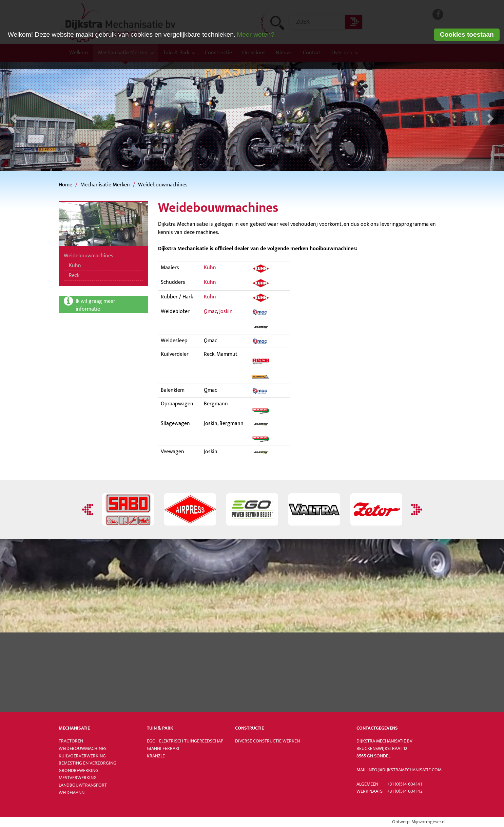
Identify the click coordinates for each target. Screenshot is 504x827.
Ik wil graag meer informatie (96, 305)
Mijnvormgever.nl (428, 822)
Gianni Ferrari (163, 749)
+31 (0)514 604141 (404, 784)
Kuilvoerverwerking (82, 756)
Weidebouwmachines (163, 185)
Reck (74, 275)
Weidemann (72, 793)
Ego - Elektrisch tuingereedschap (185, 741)
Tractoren (71, 741)
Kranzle (156, 756)
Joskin (226, 311)
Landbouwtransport (83, 785)
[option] (128, 509)
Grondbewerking (79, 771)
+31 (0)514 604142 (405, 791)
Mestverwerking (78, 778)
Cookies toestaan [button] (467, 34)
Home (65, 185)
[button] (13, 116)
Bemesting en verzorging (88, 763)
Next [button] (416, 509)
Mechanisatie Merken (105, 185)
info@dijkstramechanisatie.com (404, 770)
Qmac (210, 311)
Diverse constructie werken (267, 741)
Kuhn (75, 266)
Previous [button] (89, 509)
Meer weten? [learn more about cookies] (256, 34)
